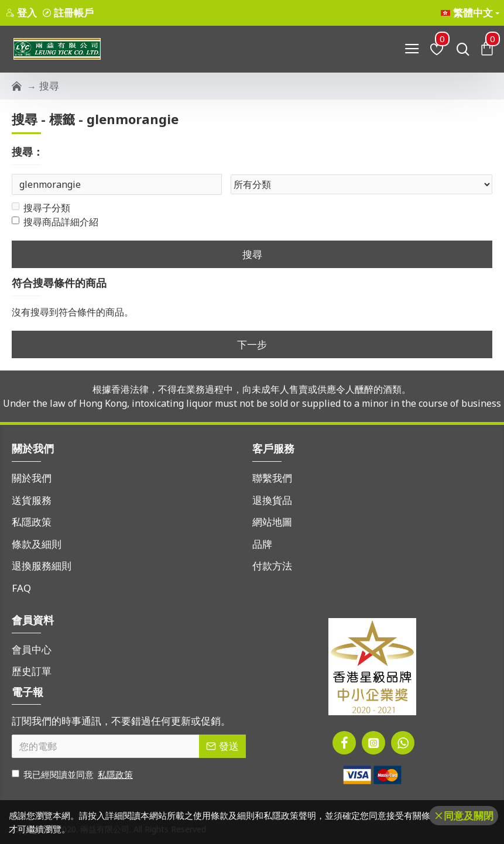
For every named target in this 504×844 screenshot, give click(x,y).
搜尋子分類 (41, 209)
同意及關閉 (469, 816)
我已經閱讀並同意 (73, 775)
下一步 (252, 345)
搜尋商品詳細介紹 (55, 223)
